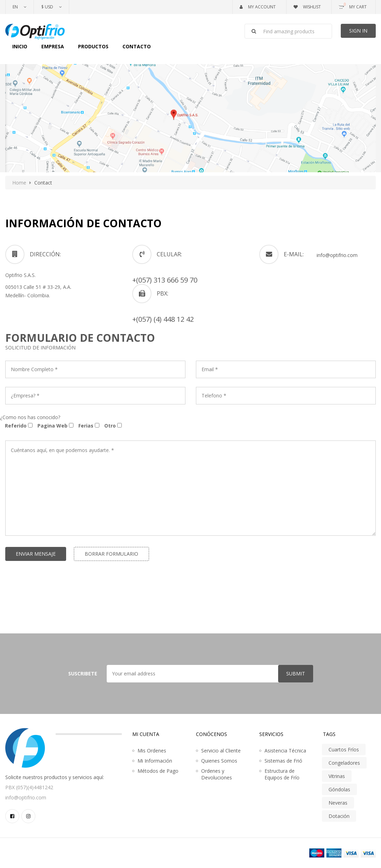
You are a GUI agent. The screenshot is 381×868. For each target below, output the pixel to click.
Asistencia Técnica (285, 751)
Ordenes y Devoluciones (217, 774)
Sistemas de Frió (283, 761)
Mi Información (155, 761)
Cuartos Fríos (344, 749)
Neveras (338, 803)
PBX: (163, 293)
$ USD (47, 7)
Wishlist (307, 7)
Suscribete (83, 673)
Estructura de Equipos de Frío (282, 774)
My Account (258, 7)
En (15, 7)
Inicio (20, 46)
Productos (93, 46)
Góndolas (339, 789)
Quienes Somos (219, 761)
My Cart (353, 6)
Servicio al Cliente (221, 751)
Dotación (339, 816)
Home (19, 183)
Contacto (137, 46)
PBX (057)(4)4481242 (29, 787)
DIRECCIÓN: (45, 254)
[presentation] (58, 592)
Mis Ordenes (152, 751)
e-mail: (294, 254)
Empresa (53, 46)
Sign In (358, 31)
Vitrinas (337, 776)
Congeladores (344, 763)
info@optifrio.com (337, 255)
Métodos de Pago (158, 771)
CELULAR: (169, 254)
